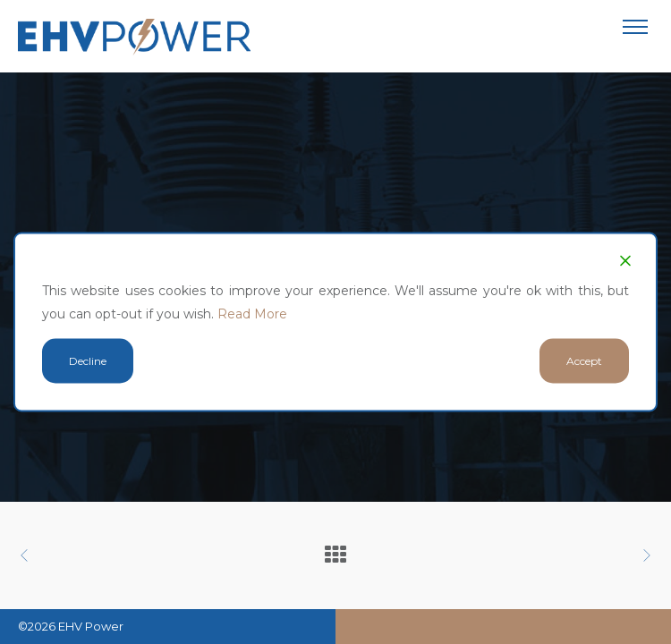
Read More (252, 314)
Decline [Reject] (88, 361)
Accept (584, 361)
